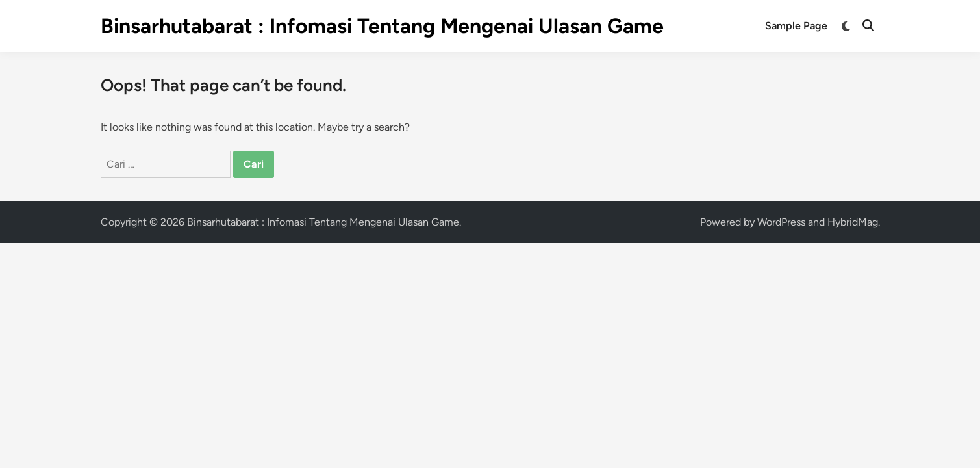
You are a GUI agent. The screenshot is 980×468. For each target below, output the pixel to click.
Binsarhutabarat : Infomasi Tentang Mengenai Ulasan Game (382, 26)
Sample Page (796, 26)
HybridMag (853, 222)
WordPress (781, 222)
